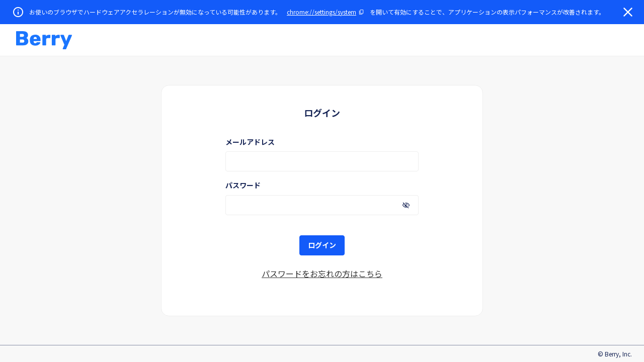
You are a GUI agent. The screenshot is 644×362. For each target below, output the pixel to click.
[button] (44, 40)
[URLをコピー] (326, 12)
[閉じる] (628, 12)
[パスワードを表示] (406, 205)
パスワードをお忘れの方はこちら (322, 274)
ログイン (322, 245)
